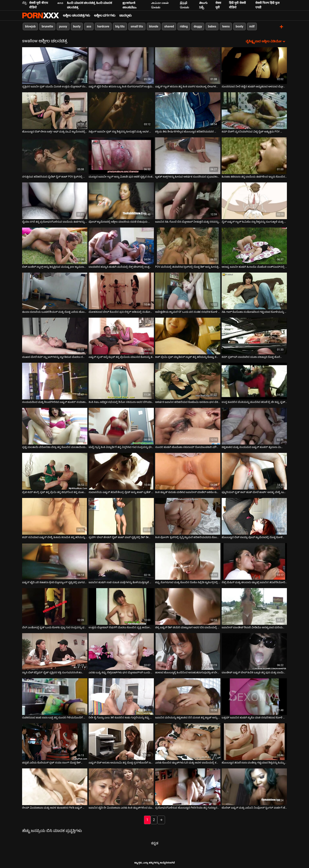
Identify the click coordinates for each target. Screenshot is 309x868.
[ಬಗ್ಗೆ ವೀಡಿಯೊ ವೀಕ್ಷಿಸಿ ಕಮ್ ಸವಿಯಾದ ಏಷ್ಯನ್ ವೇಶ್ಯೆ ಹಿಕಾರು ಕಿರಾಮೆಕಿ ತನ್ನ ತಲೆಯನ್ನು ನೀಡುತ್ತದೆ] (55, 516)
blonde (154, 26)
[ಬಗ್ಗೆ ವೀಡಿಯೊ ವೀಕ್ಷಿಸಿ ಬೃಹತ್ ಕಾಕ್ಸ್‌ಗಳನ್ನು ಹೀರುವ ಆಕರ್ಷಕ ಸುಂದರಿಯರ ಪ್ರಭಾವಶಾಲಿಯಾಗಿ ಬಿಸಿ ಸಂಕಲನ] (188, 155)
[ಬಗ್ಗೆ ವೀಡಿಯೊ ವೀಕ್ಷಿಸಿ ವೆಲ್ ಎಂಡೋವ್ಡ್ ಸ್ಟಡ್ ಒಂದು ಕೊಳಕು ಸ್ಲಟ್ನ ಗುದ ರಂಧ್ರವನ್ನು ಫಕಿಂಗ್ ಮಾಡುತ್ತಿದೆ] (55, 606)
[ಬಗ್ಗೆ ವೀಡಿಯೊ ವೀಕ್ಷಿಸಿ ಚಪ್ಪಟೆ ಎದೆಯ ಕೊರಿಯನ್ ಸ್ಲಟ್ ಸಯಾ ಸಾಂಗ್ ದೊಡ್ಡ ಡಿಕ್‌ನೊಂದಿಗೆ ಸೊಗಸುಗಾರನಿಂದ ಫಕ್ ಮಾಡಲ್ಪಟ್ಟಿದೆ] (55, 741)
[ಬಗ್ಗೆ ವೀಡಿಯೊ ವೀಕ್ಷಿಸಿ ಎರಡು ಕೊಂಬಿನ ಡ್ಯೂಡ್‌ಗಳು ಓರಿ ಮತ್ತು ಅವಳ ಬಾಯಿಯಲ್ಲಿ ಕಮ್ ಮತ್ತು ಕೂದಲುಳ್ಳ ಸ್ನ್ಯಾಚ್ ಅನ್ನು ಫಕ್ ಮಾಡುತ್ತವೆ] (188, 741)
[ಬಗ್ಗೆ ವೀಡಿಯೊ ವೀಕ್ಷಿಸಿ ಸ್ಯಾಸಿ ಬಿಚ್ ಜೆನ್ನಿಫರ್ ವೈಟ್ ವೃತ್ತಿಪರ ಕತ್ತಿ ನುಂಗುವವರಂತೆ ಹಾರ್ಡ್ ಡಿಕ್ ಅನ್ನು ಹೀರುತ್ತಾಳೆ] (55, 651)
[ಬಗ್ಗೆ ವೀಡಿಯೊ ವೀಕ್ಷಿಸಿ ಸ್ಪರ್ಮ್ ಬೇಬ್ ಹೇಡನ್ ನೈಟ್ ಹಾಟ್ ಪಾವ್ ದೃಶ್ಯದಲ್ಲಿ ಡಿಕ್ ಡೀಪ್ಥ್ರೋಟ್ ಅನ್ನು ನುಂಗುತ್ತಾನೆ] (121, 516)
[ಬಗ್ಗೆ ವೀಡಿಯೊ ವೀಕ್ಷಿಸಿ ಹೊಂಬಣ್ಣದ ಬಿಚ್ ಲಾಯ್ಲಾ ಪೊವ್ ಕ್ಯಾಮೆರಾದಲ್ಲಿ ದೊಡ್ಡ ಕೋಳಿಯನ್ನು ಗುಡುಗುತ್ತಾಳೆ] (254, 516)
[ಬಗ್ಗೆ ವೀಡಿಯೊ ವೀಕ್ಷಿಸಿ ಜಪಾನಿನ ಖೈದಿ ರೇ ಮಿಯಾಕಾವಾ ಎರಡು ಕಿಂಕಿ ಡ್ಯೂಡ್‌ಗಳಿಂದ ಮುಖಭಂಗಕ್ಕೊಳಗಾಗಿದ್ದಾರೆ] (121, 786)
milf (252, 26)
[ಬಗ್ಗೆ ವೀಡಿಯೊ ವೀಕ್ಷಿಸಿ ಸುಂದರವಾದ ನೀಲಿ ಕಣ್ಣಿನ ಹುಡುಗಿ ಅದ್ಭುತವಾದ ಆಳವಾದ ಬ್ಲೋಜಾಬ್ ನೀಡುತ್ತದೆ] (254, 65)
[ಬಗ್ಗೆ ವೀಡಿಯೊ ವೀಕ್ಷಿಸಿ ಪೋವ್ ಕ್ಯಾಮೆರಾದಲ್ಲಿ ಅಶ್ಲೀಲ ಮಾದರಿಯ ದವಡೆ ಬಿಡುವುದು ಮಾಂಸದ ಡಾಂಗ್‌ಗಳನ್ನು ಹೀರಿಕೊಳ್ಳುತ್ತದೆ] (121, 200)
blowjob (30, 26)
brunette (47, 26)
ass (89, 26)
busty (77, 26)
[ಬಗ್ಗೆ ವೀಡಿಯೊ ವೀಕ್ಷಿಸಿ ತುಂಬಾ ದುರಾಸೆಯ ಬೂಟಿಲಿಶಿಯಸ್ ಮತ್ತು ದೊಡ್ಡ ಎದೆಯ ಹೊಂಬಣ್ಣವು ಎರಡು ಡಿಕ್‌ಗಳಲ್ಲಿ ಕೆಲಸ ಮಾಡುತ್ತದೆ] (55, 291)
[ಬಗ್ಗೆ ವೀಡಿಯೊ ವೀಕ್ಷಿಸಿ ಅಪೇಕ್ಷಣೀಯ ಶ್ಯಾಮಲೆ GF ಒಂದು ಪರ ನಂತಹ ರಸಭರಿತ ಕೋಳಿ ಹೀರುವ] (188, 291)
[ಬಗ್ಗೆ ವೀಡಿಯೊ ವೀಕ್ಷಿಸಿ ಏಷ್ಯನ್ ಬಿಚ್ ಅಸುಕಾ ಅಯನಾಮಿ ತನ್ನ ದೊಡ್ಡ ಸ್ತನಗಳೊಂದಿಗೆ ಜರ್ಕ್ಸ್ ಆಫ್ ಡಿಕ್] (121, 741)
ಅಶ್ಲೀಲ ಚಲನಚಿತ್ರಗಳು (76, 15)
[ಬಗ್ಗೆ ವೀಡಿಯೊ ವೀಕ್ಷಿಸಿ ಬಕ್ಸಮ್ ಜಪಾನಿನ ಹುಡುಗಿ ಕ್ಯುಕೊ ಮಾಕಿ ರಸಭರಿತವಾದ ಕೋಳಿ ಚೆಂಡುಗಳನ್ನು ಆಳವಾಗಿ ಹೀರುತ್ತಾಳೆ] (254, 696)
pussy (63, 26)
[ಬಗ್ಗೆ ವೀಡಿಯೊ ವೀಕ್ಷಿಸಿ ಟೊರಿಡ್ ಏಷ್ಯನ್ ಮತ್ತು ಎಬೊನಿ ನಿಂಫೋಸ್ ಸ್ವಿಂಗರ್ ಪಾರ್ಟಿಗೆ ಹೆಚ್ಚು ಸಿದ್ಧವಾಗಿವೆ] (254, 786)
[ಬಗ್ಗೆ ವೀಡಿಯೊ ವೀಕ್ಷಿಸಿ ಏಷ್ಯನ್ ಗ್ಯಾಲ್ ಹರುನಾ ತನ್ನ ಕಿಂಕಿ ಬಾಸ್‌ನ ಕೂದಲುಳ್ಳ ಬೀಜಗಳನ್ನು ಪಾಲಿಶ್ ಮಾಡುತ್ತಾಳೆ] (188, 65)
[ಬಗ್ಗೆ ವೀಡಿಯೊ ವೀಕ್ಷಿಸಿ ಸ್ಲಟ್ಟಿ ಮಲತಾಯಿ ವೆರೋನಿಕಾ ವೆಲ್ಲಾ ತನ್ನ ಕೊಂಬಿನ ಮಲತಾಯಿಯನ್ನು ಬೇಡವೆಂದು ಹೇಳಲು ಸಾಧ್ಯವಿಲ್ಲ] (55, 426)
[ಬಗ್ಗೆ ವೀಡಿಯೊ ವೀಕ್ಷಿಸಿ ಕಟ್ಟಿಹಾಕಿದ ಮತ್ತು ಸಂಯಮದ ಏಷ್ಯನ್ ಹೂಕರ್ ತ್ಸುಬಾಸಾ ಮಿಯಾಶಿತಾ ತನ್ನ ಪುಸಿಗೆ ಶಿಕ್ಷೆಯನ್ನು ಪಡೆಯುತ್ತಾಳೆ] (254, 426)
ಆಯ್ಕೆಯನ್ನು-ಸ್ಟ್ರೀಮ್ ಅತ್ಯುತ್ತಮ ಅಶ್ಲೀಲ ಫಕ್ (41, 15)
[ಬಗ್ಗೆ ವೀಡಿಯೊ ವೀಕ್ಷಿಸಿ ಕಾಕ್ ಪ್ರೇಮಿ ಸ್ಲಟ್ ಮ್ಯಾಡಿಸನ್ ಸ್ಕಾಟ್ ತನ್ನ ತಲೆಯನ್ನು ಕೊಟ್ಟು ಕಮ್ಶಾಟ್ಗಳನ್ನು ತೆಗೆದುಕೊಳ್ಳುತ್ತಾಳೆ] (188, 336)
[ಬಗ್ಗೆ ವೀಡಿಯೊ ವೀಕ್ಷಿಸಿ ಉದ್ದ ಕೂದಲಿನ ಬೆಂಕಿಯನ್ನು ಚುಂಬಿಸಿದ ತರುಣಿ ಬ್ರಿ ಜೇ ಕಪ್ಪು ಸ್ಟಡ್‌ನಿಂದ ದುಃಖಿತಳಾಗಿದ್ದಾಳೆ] (254, 381)
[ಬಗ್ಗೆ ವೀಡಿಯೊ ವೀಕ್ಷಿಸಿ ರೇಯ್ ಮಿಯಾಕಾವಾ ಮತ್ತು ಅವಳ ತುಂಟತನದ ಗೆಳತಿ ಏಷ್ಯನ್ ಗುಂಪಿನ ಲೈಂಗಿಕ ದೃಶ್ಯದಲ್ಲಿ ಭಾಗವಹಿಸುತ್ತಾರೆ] (55, 786)
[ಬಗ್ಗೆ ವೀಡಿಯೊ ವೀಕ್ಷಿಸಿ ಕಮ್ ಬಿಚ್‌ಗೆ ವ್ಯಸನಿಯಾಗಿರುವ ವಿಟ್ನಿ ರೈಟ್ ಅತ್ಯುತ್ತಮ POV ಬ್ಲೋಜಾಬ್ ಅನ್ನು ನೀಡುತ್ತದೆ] (254, 110)
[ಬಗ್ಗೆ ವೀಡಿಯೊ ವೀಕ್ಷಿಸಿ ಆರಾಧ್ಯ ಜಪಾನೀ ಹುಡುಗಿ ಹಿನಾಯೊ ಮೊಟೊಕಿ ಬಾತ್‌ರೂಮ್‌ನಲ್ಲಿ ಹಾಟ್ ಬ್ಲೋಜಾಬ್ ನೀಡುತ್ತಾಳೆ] (254, 245)
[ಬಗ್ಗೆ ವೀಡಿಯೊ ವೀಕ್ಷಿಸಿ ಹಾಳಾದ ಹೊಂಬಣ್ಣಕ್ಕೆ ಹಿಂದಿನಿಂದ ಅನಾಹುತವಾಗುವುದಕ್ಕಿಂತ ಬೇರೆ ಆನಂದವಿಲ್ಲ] (188, 651)
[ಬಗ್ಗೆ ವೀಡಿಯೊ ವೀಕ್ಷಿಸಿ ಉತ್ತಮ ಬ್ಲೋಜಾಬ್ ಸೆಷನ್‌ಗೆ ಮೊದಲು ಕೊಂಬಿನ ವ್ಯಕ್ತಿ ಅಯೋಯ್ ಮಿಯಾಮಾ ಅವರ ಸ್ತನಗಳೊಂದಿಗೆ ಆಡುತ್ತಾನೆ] (121, 606)
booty (239, 26)
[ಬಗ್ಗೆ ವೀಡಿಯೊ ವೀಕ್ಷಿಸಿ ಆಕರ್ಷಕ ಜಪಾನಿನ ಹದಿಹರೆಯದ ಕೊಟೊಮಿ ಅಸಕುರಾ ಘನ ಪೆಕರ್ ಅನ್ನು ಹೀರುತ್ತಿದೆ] (188, 381)
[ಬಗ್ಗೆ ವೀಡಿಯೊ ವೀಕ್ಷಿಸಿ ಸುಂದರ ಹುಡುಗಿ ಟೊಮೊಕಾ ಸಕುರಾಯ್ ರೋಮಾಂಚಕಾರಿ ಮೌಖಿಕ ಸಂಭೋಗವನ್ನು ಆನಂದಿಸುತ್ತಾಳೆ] (188, 426)
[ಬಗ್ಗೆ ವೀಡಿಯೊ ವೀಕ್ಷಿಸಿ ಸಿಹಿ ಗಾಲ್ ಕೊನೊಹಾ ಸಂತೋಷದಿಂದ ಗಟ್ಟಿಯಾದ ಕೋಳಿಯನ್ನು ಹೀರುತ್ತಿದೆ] (254, 291)
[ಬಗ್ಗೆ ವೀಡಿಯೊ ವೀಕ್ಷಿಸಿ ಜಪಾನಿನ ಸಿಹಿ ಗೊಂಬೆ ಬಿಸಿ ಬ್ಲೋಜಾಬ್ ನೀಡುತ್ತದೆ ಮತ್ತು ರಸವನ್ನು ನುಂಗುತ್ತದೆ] (188, 200)
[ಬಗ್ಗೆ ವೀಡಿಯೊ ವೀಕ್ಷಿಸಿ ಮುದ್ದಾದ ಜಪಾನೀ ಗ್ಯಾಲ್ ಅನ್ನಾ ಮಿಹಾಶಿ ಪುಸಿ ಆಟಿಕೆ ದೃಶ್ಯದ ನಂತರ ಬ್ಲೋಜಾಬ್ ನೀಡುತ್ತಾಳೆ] (121, 155)
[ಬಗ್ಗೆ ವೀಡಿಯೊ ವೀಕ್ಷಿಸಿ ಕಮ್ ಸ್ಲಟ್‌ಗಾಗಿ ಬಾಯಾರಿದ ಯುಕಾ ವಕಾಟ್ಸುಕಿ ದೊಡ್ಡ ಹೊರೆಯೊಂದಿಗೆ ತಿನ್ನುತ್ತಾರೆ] (254, 336)
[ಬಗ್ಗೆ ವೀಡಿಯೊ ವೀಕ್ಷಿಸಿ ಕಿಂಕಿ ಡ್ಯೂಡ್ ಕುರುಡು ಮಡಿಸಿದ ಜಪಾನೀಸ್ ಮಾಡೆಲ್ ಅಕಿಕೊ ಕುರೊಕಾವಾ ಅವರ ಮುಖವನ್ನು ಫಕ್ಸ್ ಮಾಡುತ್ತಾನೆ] (188, 471)
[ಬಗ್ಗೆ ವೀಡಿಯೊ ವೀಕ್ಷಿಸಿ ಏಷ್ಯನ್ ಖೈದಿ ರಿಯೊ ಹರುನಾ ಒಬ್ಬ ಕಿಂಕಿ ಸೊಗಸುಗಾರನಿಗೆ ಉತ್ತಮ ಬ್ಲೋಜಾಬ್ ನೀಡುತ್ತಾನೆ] (121, 65)
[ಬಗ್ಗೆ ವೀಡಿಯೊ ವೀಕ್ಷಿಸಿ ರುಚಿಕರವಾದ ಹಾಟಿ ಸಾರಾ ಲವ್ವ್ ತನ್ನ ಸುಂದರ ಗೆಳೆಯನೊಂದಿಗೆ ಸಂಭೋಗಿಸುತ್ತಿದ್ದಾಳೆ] (55, 696)
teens (226, 26)
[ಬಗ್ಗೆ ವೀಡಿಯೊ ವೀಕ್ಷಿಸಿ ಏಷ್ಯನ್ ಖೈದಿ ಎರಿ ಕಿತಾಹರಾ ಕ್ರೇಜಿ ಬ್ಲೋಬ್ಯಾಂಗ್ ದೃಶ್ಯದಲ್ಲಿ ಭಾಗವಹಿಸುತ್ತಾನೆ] (55, 561)
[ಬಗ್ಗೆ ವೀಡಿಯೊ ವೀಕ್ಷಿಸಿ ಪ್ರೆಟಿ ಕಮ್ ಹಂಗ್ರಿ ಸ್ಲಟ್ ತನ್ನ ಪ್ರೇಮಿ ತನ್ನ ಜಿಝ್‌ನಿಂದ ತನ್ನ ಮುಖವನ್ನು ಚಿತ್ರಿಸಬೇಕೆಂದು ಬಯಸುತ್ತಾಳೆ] (55, 471)
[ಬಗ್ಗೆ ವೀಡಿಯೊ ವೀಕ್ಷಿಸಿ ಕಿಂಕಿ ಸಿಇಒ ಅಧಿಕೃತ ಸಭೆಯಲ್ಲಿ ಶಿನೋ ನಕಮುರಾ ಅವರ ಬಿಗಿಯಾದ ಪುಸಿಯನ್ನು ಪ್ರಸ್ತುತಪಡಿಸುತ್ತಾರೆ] (121, 381)
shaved (169, 26)
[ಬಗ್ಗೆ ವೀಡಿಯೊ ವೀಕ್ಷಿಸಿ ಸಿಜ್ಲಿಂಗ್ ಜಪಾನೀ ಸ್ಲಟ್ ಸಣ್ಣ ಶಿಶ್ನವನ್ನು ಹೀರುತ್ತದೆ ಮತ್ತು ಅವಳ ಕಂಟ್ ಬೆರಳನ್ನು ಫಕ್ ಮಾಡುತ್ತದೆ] (121, 110)
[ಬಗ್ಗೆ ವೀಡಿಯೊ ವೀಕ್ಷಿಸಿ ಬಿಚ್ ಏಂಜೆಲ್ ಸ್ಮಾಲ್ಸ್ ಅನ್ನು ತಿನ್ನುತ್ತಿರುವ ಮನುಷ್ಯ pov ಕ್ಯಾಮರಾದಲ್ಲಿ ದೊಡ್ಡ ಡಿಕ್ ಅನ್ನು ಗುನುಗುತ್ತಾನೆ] (55, 245)
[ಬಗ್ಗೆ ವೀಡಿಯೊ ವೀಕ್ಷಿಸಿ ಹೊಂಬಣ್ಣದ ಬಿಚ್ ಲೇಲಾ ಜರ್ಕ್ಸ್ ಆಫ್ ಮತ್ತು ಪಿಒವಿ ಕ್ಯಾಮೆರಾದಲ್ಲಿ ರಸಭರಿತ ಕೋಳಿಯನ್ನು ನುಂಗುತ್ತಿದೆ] (55, 110)
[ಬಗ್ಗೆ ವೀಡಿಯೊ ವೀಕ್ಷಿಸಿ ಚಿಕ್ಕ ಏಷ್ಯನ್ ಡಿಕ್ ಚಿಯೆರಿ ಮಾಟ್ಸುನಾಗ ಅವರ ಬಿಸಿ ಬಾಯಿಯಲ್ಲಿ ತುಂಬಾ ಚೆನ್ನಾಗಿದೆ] (188, 606)
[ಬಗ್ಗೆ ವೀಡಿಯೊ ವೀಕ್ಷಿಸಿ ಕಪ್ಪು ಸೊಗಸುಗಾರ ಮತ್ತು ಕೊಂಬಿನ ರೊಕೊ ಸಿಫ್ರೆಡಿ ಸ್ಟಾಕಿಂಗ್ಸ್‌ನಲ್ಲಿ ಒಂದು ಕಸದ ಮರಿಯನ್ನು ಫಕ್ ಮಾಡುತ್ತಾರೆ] (188, 561)
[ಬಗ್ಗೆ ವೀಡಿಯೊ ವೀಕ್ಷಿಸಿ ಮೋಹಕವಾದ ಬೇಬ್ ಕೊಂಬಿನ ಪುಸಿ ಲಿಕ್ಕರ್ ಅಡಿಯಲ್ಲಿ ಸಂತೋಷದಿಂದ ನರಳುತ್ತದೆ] (121, 291)
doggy (198, 26)
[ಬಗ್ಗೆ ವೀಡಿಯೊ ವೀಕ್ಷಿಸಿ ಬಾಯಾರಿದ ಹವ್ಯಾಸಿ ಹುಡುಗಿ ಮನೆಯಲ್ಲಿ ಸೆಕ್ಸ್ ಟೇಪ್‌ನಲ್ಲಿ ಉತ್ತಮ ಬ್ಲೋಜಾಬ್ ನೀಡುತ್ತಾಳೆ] (121, 245)
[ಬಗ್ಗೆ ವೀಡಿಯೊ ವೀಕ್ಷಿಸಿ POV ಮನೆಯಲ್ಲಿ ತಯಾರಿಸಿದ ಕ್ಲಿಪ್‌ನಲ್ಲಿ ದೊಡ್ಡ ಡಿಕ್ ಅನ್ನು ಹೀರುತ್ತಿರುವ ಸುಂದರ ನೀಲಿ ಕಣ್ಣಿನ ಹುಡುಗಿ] (188, 245)
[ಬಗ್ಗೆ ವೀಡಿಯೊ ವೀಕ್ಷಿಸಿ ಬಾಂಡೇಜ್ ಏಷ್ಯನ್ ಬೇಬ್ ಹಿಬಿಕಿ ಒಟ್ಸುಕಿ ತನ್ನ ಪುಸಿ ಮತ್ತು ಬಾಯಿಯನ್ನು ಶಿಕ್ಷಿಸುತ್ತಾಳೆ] (254, 651)
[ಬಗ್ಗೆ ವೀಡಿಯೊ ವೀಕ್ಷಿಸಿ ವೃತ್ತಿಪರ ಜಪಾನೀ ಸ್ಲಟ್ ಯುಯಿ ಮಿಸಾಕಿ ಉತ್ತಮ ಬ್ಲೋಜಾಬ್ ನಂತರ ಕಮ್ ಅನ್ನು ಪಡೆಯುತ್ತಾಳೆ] (55, 65)
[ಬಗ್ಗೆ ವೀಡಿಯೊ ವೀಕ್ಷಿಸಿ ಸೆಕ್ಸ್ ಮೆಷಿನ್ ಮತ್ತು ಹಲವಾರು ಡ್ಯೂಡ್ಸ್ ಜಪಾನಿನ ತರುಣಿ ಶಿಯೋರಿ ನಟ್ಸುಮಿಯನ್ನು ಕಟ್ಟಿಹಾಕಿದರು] (254, 561)
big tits (120, 26)
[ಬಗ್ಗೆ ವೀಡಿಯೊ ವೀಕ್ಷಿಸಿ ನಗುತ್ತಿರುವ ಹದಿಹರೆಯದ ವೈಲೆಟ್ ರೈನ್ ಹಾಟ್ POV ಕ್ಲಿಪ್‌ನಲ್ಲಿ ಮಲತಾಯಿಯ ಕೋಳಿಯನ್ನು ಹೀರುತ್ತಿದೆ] (55, 155)
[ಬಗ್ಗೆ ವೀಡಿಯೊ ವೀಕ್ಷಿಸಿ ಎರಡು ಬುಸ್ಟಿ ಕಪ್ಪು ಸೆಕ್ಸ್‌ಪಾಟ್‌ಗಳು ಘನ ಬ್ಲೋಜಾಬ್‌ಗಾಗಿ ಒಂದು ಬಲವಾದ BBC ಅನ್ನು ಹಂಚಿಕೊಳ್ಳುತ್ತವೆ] (121, 651)
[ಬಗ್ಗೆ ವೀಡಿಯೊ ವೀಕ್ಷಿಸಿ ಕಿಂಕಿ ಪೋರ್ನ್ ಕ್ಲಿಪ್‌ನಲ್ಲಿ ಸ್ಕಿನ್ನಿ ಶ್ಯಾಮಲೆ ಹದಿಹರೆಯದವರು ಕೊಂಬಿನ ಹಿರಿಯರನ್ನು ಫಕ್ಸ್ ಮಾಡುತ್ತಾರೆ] (188, 516)
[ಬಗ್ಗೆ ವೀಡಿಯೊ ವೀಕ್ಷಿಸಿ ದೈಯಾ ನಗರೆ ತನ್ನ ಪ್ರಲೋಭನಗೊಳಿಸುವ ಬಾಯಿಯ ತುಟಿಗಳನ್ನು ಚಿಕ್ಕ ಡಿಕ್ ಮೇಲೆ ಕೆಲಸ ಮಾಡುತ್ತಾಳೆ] (55, 200)
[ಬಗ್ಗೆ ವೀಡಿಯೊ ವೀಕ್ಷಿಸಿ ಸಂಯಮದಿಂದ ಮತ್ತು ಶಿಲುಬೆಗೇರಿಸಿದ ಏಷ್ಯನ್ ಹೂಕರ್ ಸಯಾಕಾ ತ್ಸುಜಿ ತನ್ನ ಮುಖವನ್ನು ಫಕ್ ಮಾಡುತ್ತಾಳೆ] (55, 381)
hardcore (103, 26)
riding (184, 26)
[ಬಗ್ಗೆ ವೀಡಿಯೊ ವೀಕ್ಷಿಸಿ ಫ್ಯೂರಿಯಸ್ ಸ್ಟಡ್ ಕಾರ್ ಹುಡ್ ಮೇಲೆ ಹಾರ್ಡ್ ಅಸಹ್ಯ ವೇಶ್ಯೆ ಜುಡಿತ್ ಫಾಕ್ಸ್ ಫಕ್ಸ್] (254, 471)
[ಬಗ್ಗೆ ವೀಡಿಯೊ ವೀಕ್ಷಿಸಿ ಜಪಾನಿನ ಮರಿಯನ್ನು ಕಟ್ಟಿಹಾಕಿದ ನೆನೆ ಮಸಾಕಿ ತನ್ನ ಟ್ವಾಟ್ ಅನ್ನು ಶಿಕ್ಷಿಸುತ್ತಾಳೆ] (188, 696)
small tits (137, 26)
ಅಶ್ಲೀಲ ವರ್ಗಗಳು (105, 15)
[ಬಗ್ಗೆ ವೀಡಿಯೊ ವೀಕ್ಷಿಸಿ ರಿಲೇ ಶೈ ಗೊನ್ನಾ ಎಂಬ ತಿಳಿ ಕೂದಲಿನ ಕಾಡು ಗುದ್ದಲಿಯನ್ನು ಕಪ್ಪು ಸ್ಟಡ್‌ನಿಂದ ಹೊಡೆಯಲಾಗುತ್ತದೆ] (121, 696)
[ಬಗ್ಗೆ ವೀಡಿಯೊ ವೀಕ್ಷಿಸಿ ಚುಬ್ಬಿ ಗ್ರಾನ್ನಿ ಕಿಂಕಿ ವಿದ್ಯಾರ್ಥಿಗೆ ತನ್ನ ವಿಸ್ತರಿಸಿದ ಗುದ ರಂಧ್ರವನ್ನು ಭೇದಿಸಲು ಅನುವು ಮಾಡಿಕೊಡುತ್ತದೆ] (121, 426)
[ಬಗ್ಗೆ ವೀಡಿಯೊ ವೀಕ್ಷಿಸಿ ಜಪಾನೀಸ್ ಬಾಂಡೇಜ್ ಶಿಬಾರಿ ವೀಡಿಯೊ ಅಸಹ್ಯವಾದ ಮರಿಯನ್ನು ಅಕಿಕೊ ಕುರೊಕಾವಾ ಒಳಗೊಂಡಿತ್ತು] (254, 606)
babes (212, 26)
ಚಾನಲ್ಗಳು (126, 15)
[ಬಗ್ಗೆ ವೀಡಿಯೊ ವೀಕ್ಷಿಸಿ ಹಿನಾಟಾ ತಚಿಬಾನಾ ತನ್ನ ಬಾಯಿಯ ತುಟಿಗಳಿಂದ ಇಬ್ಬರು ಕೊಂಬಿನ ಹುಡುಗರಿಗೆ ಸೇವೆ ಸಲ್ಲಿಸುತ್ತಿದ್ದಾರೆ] (254, 155)
